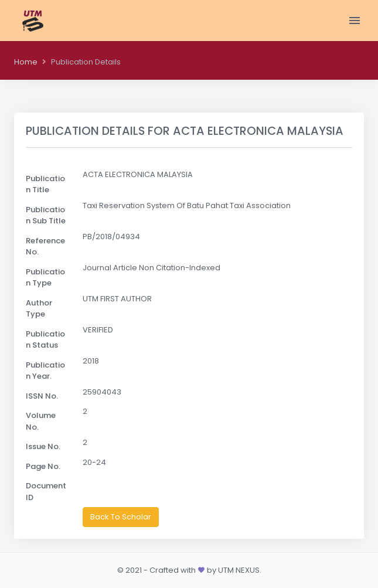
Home (26, 62)
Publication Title (45, 184)
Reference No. (45, 247)
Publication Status (45, 340)
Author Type (39, 309)
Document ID (46, 492)
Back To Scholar (121, 517)
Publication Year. (45, 371)
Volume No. (41, 421)
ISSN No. (42, 396)
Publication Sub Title (46, 215)
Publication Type (45, 278)
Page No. (43, 466)
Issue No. (43, 446)
